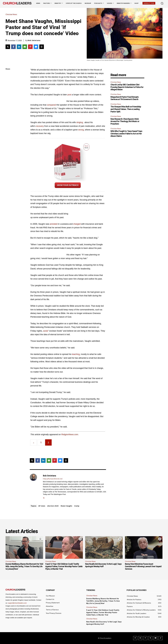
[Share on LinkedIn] (19, 47)
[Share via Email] (25, 47)
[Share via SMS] (36, 47)
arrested (54, 224)
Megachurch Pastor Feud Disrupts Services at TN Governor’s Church (125, 98)
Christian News (12, 15)
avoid (45, 331)
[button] (162, 3)
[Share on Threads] (42, 47)
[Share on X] (8, 47)
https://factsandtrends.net (53, 479)
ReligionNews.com (70, 434)
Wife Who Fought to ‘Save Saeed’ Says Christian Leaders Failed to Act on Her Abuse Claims (126, 134)
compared (51, 105)
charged (77, 224)
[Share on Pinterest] (30, 47)
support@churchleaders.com (17, 603)
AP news (42, 506)
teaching (76, 354)
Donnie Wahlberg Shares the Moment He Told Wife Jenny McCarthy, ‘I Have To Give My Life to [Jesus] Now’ (24, 566)
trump (77, 506)
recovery (40, 126)
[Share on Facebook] (13, 47)
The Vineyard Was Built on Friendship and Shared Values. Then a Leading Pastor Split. (126, 109)
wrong (81, 130)
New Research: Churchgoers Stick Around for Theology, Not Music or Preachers (125, 121)
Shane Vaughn (66, 506)
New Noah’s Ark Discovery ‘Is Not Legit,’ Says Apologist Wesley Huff (103, 565)
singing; (80, 122)
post (69, 95)
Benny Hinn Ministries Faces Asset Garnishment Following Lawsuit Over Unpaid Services (143, 566)
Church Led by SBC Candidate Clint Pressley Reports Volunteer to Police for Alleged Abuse (127, 87)
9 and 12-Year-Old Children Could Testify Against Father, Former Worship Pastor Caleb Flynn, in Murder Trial (64, 566)
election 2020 (53, 506)
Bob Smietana (34, 40)
